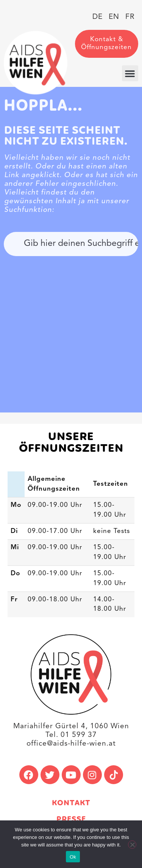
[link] (36, 63)
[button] (130, 73)
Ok (73, 857)
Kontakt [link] (71, 803)
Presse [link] (71, 819)
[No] (132, 845)
